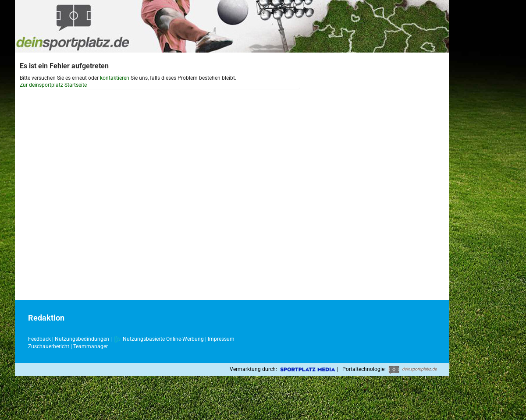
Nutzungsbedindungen (82, 339)
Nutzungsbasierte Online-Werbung (159, 339)
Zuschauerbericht (49, 346)
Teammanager (91, 346)
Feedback (39, 339)
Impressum (221, 339)
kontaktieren (115, 78)
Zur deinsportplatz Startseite (53, 85)
